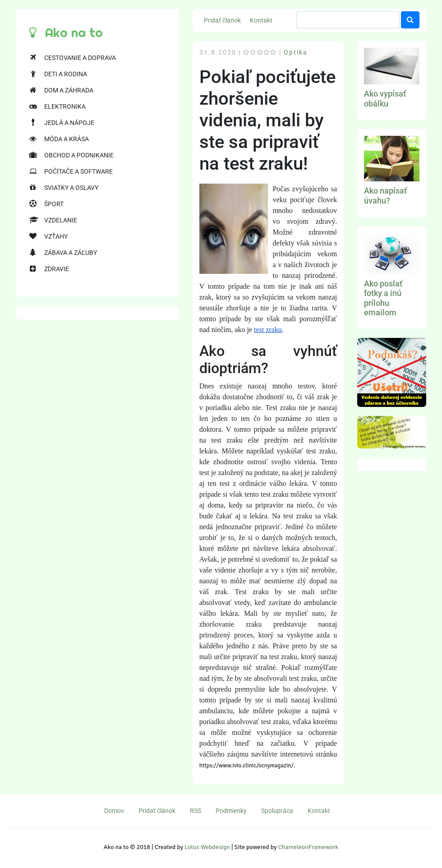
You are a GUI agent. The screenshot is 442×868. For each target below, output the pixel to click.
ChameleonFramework (308, 847)
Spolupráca (277, 811)
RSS (196, 811)
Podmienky (231, 811)
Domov (114, 811)
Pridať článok (222, 20)
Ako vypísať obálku (385, 99)
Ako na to (66, 32)
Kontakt (261, 20)
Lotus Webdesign (207, 847)
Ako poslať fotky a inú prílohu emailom (383, 298)
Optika (296, 52)
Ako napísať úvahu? (385, 196)
